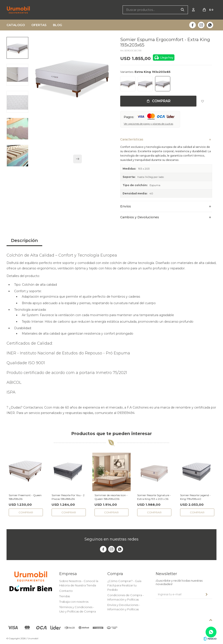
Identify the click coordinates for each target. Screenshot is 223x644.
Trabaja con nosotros (74, 602)
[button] (78, 159)
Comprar (161, 101)
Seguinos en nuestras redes (111, 539)
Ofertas (39, 25)
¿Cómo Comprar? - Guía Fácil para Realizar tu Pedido (124, 585)
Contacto (66, 591)
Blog (57, 25)
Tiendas (65, 596)
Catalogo (16, 25)
